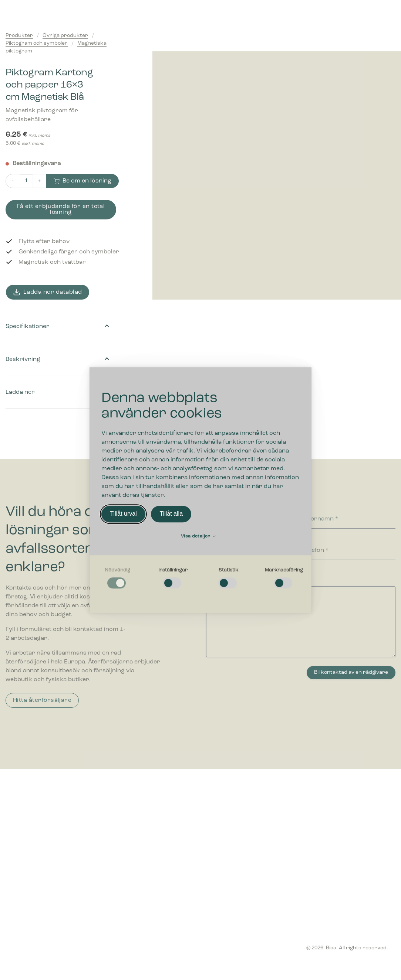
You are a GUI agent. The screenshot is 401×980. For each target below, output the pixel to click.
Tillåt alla (171, 514)
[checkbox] (117, 578)
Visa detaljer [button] (198, 536)
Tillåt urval (123, 514)
